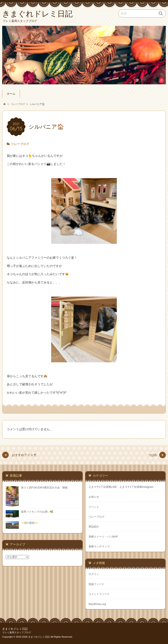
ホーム (11, 94)
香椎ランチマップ (99, 547)
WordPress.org (97, 604)
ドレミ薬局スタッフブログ (17, 632)
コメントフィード (99, 594)
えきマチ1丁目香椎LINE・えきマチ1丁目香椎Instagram (121, 487)
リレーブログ (20, 144)
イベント (94, 507)
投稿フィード (96, 584)
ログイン (94, 574)
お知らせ (94, 497)
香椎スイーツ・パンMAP (103, 537)
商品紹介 (94, 527)
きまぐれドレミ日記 (15, 629)
